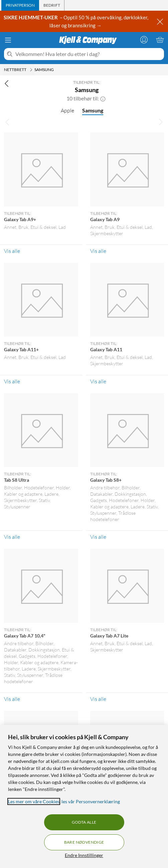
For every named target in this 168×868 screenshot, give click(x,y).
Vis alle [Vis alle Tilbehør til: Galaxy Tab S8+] (98, 537)
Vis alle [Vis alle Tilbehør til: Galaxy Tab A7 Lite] (98, 699)
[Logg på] (144, 40)
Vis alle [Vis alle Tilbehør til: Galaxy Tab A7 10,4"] (12, 699)
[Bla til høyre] (161, 122)
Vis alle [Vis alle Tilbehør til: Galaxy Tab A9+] (12, 251)
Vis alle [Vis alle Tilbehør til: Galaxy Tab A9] (98, 251)
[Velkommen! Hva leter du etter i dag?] (88, 54)
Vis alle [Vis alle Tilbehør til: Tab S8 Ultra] (12, 537)
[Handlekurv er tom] (160, 40)
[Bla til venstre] (7, 122)
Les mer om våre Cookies (34, 801)
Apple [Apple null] (67, 110)
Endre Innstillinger (84, 855)
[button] (103, 98)
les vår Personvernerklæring (91, 801)
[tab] (20, 5)
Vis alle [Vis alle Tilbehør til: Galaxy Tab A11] (98, 381)
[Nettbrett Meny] (31, 70)
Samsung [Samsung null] (93, 110)
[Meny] (8, 40)
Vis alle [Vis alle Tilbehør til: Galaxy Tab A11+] (12, 381)
